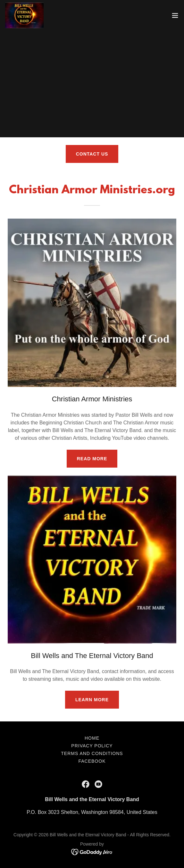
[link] (24, 15)
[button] (175, 15)
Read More (92, 459)
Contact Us (92, 154)
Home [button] (92, 738)
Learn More (92, 700)
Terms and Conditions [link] (92, 753)
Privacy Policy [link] (92, 746)
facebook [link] (92, 761)
